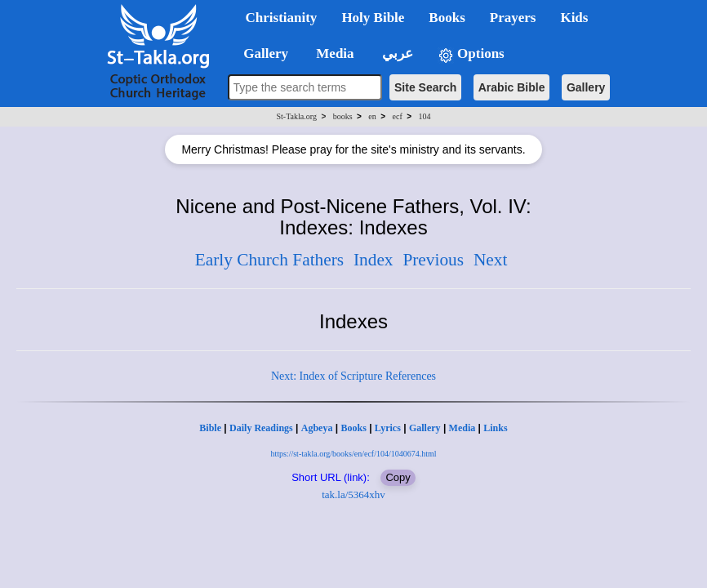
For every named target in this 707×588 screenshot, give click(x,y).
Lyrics (388, 428)
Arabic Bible (512, 87)
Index (374, 260)
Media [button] (333, 53)
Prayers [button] (513, 18)
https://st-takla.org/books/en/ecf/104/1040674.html (353, 454)
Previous (433, 260)
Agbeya (317, 428)
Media (462, 428)
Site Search (425, 87)
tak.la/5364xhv (353, 494)
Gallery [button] (261, 53)
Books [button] (447, 18)
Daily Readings (261, 428)
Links (495, 428)
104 (424, 116)
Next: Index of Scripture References (353, 376)
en (372, 116)
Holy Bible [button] (373, 18)
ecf (398, 116)
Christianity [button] (282, 18)
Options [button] (471, 54)
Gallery (586, 87)
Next (490, 260)
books (343, 116)
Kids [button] (574, 18)
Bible (210, 428)
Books (353, 428)
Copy (398, 477)
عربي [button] (396, 53)
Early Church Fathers (269, 260)
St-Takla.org (297, 116)
